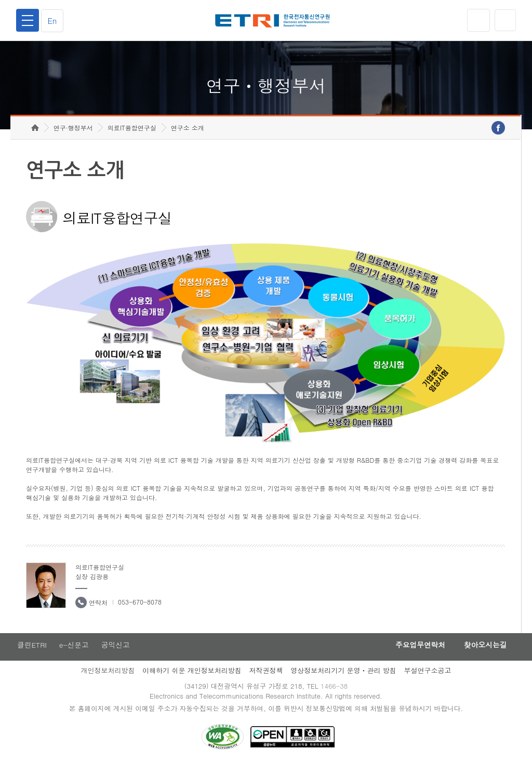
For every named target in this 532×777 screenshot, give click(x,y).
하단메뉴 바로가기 (0, 0)
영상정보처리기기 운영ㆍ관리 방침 (343, 681)
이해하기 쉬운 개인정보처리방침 (192, 681)
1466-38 (335, 697)
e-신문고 (74, 655)
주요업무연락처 (415, 655)
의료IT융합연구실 (132, 138)
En (54, 21)
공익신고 (117, 655)
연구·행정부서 (73, 138)
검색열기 (504, 20)
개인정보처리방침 (108, 681)
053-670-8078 (140, 612)
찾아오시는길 (483, 655)
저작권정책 (266, 681)
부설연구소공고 (428, 681)
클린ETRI (31, 655)
